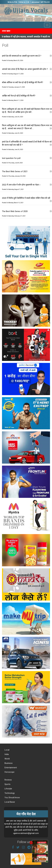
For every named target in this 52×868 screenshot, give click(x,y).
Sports (7, 784)
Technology (9, 793)
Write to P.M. (13, 2)
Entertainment (10, 768)
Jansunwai (35, 2)
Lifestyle (8, 789)
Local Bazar (9, 802)
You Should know (12, 798)
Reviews (8, 780)
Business (8, 763)
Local (7, 750)
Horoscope (9, 772)
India (6, 754)
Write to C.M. (24, 2)
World (7, 759)
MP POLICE (45, 2)
